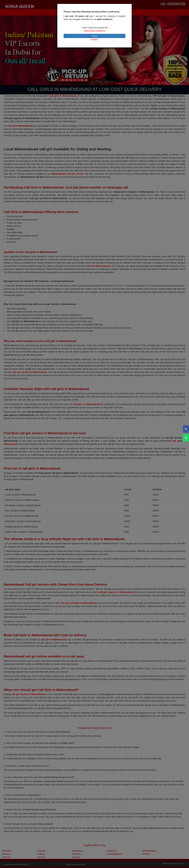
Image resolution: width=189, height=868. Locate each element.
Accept (95, 36)
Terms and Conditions (94, 31)
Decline (94, 40)
